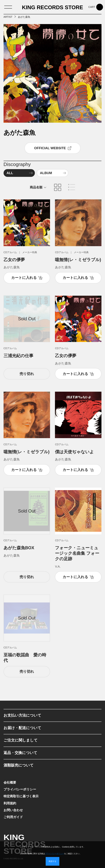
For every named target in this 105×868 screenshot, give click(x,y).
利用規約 (10, 803)
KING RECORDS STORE (53, 7)
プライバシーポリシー (20, 789)
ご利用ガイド (13, 817)
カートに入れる (24, 278)
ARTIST (8, 17)
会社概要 (10, 783)
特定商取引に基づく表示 (21, 796)
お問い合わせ (13, 810)
